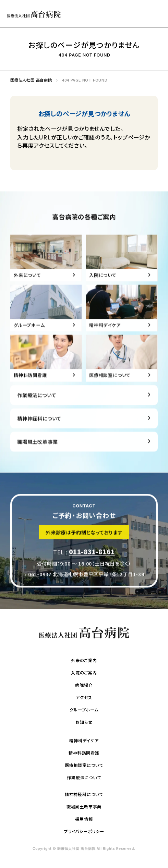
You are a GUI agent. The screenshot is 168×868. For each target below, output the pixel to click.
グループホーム (84, 710)
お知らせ (84, 722)
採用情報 (84, 819)
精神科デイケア (84, 740)
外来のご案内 (84, 660)
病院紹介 (84, 685)
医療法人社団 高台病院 (29, 80)
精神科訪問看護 (84, 753)
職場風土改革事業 (37, 452)
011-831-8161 (92, 556)
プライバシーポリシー (84, 831)
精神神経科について (39, 429)
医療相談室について (84, 765)
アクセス (84, 697)
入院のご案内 (84, 673)
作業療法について (37, 405)
